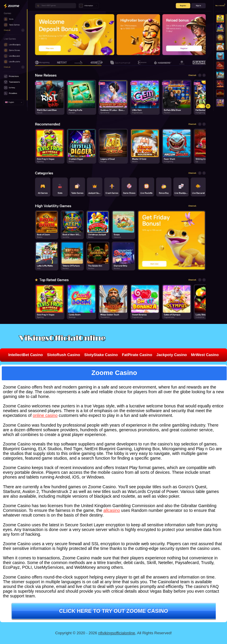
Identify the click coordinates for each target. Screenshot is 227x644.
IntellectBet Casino (26, 355)
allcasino (112, 510)
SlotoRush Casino (64, 355)
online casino (45, 415)
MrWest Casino (205, 355)
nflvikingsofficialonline (117, 633)
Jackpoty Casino (172, 355)
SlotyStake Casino (101, 355)
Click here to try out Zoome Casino (114, 611)
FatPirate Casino (137, 355)
